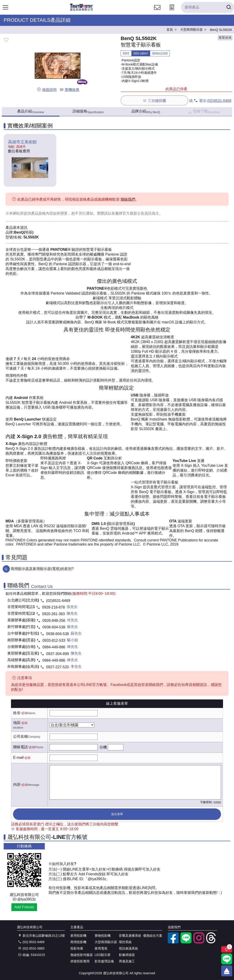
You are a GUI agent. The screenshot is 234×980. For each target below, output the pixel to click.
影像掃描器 (127, 955)
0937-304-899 (58, 654)
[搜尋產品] (207, 7)
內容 (17, 785)
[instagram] (199, 942)
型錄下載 (204, 112)
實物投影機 (103, 936)
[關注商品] (227, 949)
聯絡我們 (128, 199)
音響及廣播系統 (130, 936)
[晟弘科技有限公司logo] (81, 10)
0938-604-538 (54, 627)
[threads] (212, 942)
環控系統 (125, 942)
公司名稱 (20, 736)
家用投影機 (78, 936)
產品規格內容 (42, 213)
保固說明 (47, 90)
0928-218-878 (53, 607)
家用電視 (101, 948)
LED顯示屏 (102, 955)
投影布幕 (77, 948)
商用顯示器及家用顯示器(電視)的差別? (42, 569)
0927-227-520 (58, 667)
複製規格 (225, 38)
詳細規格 (88, 112)
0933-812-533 (54, 640)
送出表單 (117, 814)
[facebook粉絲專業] (173, 942)
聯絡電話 (20, 747)
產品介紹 (31, 112)
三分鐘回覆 (154, 100)
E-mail (18, 758)
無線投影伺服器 (82, 955)
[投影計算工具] (172, 12)
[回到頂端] (227, 971)
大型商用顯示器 (106, 942)
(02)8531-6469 (219, 101)
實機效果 (69, 90)
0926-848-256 (54, 621)
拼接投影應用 (80, 961)
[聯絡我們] (157, 12)
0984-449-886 (54, 647)
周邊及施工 (127, 961)
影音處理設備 (104, 961)
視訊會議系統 (128, 948)
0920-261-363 (53, 614)
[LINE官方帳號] (186, 942)
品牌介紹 (146, 112)
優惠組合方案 (153, 936)
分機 (103, 747)
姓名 (17, 713)
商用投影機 (78, 942)
